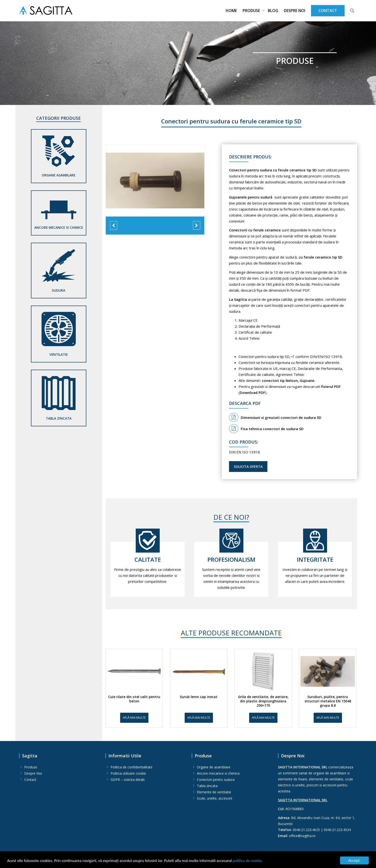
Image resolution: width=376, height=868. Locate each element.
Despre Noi (295, 11)
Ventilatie (59, 354)
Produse (252, 11)
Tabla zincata (59, 418)
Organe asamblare (59, 175)
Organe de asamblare (214, 767)
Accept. (354, 860)
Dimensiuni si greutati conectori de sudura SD (275, 417)
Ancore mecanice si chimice (59, 227)
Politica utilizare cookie (128, 773)
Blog (273, 11)
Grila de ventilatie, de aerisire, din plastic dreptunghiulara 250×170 (263, 701)
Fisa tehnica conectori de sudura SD (266, 429)
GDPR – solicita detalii (128, 780)
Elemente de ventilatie (214, 792)
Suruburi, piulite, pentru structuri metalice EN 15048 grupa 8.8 (328, 701)
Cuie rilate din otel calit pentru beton (134, 699)
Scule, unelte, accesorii (214, 798)
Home (231, 11)
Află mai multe (134, 717)
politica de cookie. (248, 861)
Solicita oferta (248, 467)
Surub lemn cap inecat (199, 697)
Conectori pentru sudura (216, 780)
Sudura (59, 290)
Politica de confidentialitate (132, 767)
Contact (30, 780)
